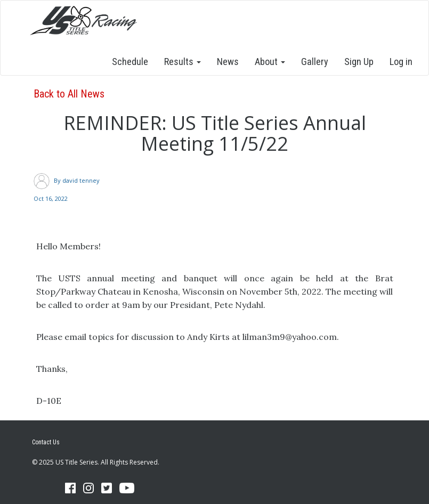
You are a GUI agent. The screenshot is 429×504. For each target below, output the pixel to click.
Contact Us (46, 442)
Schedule (130, 62)
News (228, 62)
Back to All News (69, 94)
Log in (401, 62)
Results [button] (183, 62)
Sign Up (359, 62)
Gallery (315, 62)
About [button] (270, 62)
